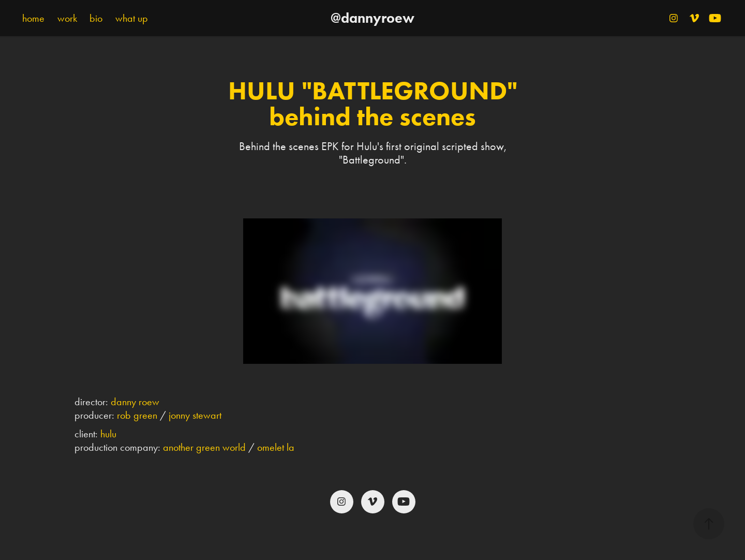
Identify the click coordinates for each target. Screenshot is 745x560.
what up (132, 18)
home (33, 18)
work (67, 18)
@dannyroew (373, 18)
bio (96, 18)
